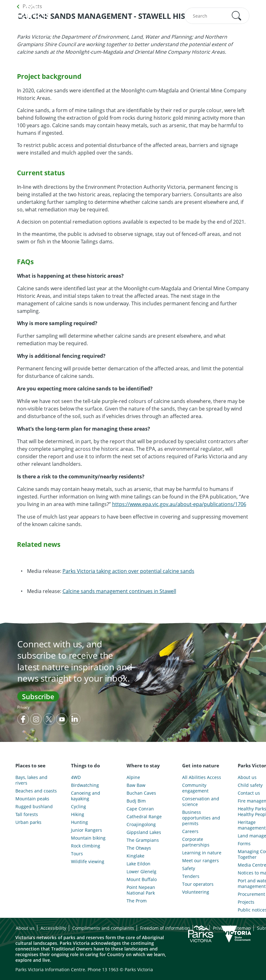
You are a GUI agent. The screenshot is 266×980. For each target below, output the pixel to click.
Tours (77, 854)
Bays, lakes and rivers (31, 780)
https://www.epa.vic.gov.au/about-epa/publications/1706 (179, 504)
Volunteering (196, 892)
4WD (76, 777)
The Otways (139, 848)
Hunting (79, 822)
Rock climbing (86, 846)
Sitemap (242, 928)
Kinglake (136, 856)
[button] (236, 16)
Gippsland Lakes (144, 832)
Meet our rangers (201, 861)
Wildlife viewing (88, 862)
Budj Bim (136, 801)
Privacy (23, 707)
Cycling (79, 807)
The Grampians (143, 840)
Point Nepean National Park (141, 890)
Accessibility (53, 928)
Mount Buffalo (142, 879)
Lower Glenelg (141, 872)
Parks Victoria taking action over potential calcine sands (128, 571)
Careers (190, 831)
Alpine (133, 777)
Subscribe (38, 696)
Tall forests (27, 814)
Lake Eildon (138, 864)
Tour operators (198, 884)
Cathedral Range (144, 817)
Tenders (191, 876)
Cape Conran (140, 809)
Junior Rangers (87, 830)
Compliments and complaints (103, 928)
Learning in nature (202, 853)
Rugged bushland (34, 807)
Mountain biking (88, 838)
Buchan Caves (141, 793)
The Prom (137, 901)
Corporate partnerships (196, 842)
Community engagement (195, 788)
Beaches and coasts (36, 791)
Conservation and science (201, 802)
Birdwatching (85, 785)
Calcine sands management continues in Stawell (119, 591)
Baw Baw (136, 785)
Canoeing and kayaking (86, 796)
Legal (201, 928)
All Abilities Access (202, 777)
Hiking (78, 814)
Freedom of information (165, 928)
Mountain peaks (32, 799)
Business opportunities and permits (201, 818)
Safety (189, 868)
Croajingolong (141, 825)
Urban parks (28, 822)
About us (25, 928)
